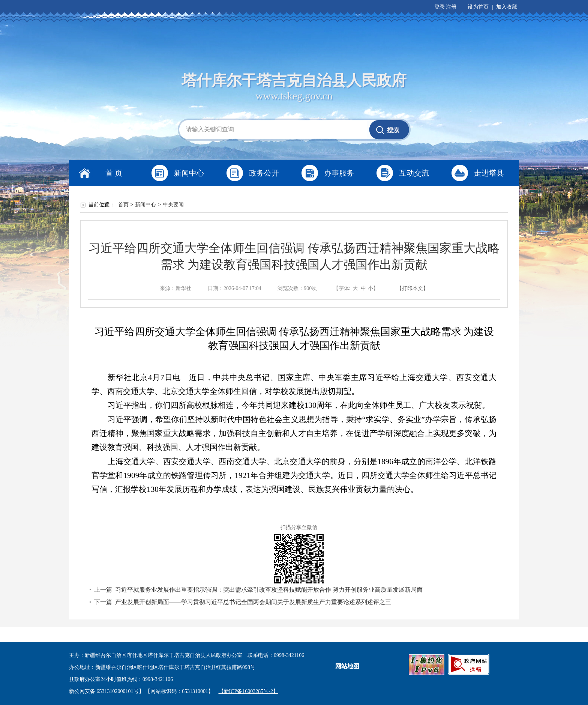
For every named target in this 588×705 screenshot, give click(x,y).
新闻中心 (189, 173)
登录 (439, 7)
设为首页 (478, 7)
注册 (451, 7)
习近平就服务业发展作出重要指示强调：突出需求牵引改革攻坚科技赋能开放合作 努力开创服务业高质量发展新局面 (269, 590)
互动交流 (414, 173)
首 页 (114, 173)
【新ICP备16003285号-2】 (248, 691)
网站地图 (347, 666)
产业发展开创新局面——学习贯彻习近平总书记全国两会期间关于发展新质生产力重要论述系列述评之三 (253, 602)
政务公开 (264, 173)
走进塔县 (489, 173)
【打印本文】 (412, 288)
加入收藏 (507, 7)
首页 (123, 205)
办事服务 (339, 173)
